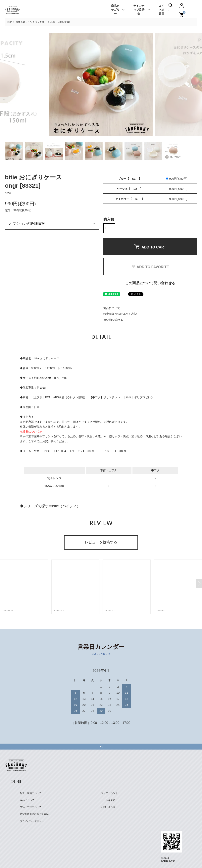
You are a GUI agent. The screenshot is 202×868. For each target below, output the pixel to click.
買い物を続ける (113, 320)
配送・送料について (31, 793)
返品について (112, 308)
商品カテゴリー (115, 10)
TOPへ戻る (101, 747)
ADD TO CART (150, 247)
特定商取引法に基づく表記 (120, 314)
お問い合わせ (108, 807)
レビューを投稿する (101, 542)
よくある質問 (162, 10)
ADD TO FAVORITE (150, 267)
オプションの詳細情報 (27, 224)
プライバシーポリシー (32, 821)
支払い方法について (31, 807)
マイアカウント (109, 793)
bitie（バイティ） (66, 506)
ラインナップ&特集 (139, 10)
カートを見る (108, 800)
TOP (9, 22)
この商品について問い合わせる (150, 283)
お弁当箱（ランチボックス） (31, 22)
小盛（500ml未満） (61, 22)
